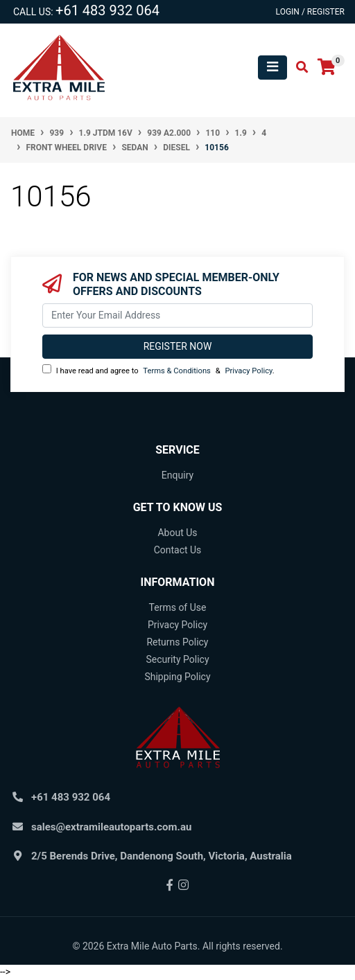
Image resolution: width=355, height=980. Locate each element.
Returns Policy (177, 642)
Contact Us (178, 550)
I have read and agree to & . (158, 370)
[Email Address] (177, 315)
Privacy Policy (248, 371)
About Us (177, 533)
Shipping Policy (177, 677)
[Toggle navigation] (272, 68)
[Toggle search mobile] (298, 68)
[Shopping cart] (327, 68)
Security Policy (177, 659)
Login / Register (310, 12)
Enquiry (177, 475)
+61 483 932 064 (107, 10)
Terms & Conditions (177, 371)
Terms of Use (178, 607)
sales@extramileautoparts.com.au (111, 827)
